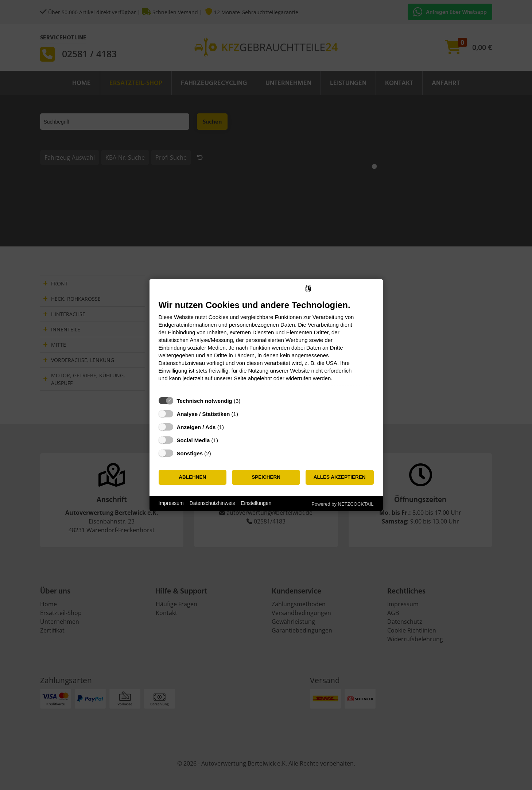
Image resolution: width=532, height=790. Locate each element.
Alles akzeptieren (340, 477)
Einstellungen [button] (256, 503)
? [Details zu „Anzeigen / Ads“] (230, 427)
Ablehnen (192, 477)
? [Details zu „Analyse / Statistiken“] (245, 414)
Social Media (193, 440)
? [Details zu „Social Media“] (225, 440)
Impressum (171, 503)
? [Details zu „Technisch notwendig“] (247, 400)
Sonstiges (190, 453)
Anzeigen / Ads (196, 427)
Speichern (266, 477)
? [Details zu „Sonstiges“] (218, 453)
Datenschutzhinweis (212, 503)
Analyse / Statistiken (203, 414)
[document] (266, 346)
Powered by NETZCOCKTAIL (342, 504)
